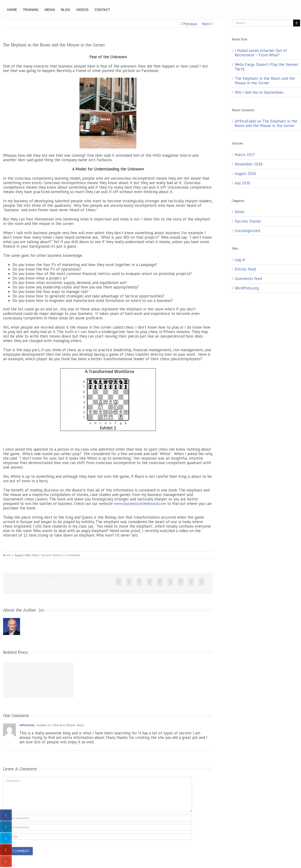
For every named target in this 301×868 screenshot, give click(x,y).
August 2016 (245, 174)
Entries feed (245, 269)
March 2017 (245, 155)
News (240, 212)
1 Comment (72, 555)
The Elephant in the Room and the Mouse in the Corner (265, 81)
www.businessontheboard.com (140, 504)
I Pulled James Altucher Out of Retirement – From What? (261, 53)
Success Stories (51, 555)
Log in (240, 260)
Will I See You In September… (260, 92)
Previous (190, 24)
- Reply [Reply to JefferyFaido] (79, 725)
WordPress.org (247, 288)
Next (206, 24)
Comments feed (248, 279)
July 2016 (242, 183)
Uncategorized (247, 231)
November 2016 (249, 164)
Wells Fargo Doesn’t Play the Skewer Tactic (267, 67)
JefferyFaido (27, 725)
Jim (9, 555)
